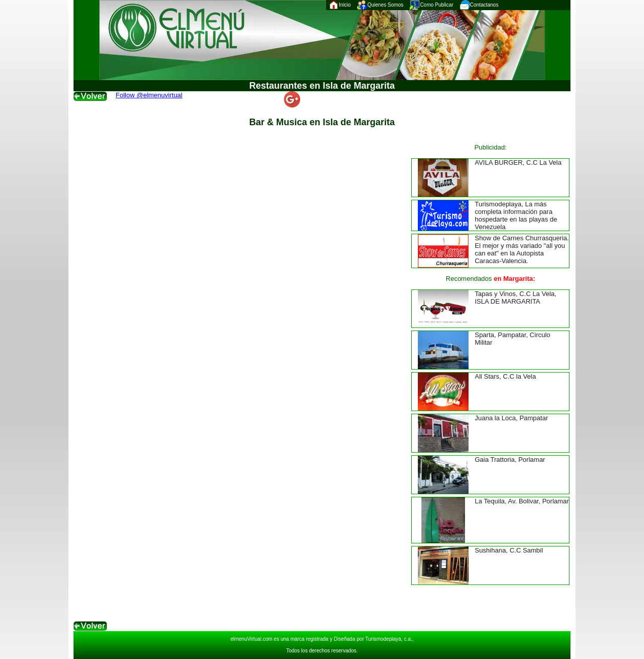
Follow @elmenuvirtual (149, 95)
